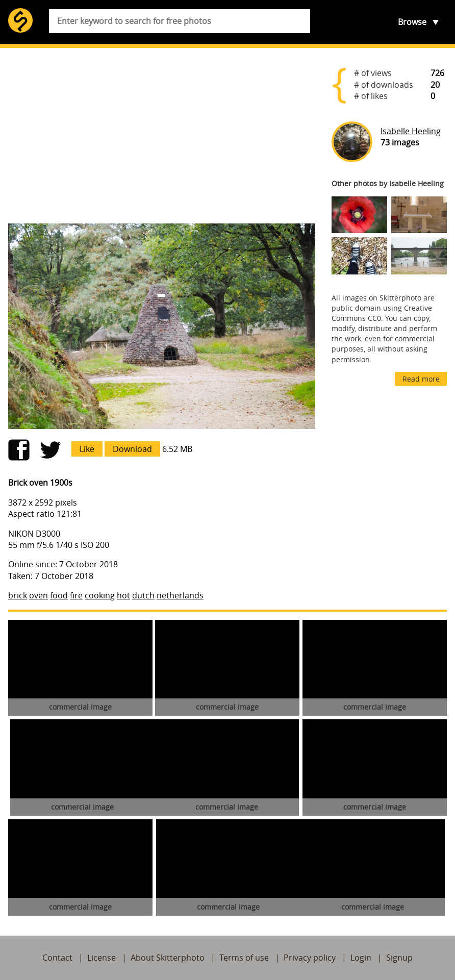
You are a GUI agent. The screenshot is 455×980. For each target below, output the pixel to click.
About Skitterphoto (168, 958)
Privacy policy (310, 958)
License (102, 958)
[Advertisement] (162, 136)
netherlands (180, 595)
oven (39, 595)
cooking (100, 595)
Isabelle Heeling (411, 131)
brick (18, 595)
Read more (421, 379)
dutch (143, 595)
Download (132, 449)
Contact (57, 958)
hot (123, 595)
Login (361, 958)
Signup (399, 958)
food (59, 595)
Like (87, 449)
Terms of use (244, 958)
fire (76, 595)
